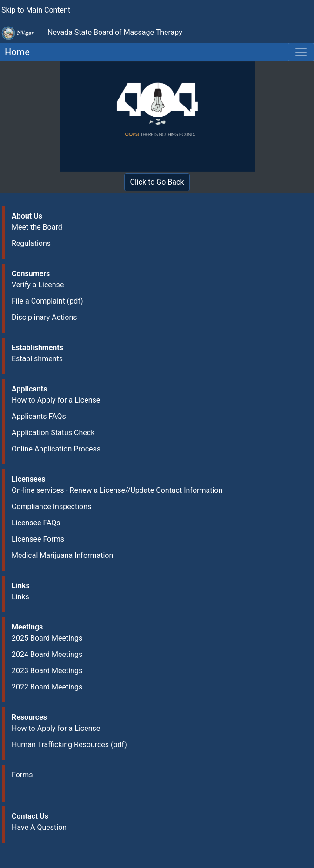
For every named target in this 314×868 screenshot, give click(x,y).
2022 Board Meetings (47, 687)
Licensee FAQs (36, 523)
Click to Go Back (157, 182)
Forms (22, 775)
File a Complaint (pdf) (47, 301)
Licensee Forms (38, 539)
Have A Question (39, 827)
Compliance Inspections (51, 507)
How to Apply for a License (56, 400)
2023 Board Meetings (47, 671)
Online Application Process (56, 449)
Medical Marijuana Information (62, 555)
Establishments (37, 359)
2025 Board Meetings (47, 638)
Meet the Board (37, 227)
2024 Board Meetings (47, 654)
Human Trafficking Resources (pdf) (69, 745)
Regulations (31, 243)
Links (20, 597)
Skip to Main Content (36, 10)
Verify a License (38, 285)
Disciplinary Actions (44, 317)
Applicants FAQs (39, 416)
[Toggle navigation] (301, 52)
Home (15, 52)
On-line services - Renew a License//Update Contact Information (117, 490)
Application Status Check (53, 433)
